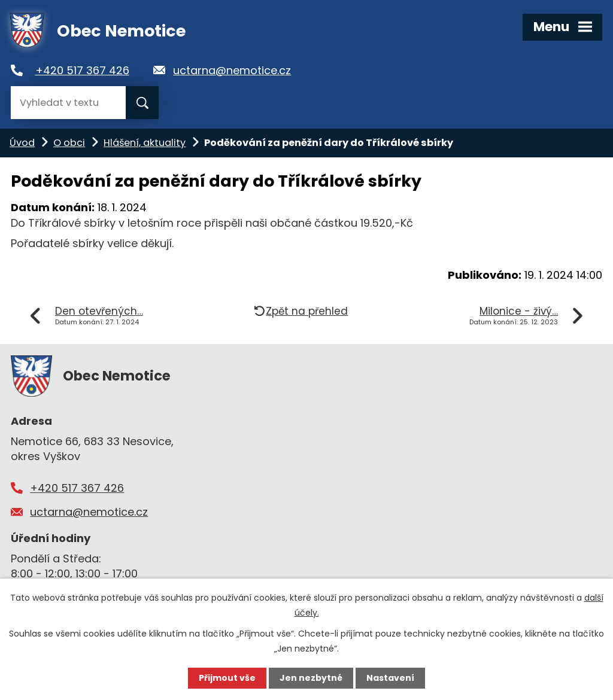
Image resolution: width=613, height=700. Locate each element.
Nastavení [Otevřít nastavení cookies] (390, 678)
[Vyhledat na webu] (68, 103)
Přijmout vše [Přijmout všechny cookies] (227, 678)
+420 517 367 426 (82, 70)
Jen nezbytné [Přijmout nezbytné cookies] (311, 678)
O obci (69, 143)
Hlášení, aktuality (145, 143)
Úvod (22, 143)
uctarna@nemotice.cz (232, 70)
